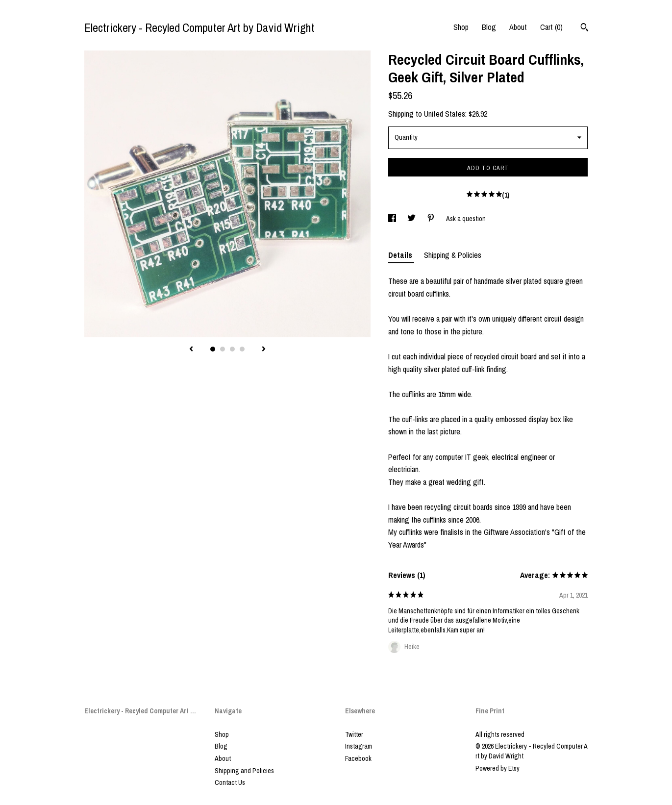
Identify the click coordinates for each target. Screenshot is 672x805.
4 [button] (242, 349)
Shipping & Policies (453, 255)
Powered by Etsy (498, 768)
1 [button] (213, 349)
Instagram (359, 746)
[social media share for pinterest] (432, 219)
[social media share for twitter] (412, 219)
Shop (461, 27)
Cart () (551, 27)
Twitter (354, 734)
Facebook (358, 758)
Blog (489, 27)
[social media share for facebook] (393, 219)
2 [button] (223, 349)
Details (401, 255)
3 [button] (232, 349)
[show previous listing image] (191, 350)
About (518, 27)
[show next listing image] (264, 350)
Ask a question (466, 219)
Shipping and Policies (244, 771)
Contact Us (230, 782)
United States (445, 114)
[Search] (585, 28)
